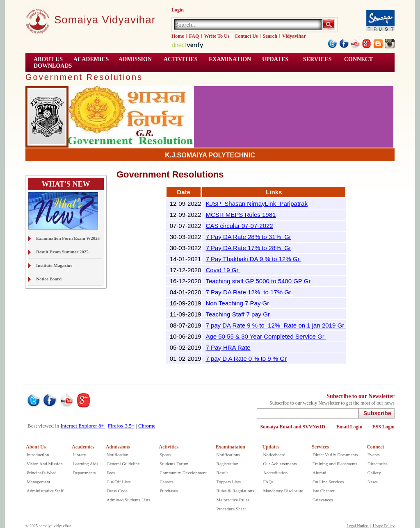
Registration (228, 464)
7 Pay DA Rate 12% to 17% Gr (249, 292)
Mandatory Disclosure (283, 491)
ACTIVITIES (180, 59)
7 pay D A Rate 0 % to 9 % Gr (246, 358)
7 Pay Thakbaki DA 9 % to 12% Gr (253, 259)
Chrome (147, 426)
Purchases (169, 491)
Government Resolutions (84, 77)
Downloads (53, 66)
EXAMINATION (230, 59)
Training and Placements (335, 464)
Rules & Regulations (235, 491)
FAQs (268, 482)
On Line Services (328, 482)
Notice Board (49, 279)
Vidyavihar (294, 36)
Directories (378, 464)
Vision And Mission (45, 464)
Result (222, 473)
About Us (36, 447)
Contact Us (246, 36)
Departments (84, 473)
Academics (83, 447)
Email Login (349, 427)
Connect (375, 447)
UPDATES (275, 59)
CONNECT (358, 59)
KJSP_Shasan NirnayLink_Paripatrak (256, 204)
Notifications (228, 455)
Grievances (323, 500)
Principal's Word (42, 473)
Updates (271, 447)
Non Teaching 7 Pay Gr (238, 303)
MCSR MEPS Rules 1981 (241, 215)
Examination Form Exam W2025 (68, 238)
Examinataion (231, 447)
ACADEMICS (91, 59)
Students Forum (174, 464)
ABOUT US (48, 59)
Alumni (320, 473)
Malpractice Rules (233, 500)
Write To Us (217, 36)
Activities (169, 447)
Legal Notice (358, 526)
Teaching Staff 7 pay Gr (237, 314)
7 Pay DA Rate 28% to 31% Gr (248, 237)
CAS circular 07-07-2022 (239, 226)
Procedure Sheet (231, 509)
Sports (165, 455)
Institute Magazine (54, 265)
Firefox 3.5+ (121, 426)
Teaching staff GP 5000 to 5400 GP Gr (258, 281)
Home (178, 36)
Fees (111, 473)
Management (38, 482)
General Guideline (123, 464)
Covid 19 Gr (223, 270)
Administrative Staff (45, 491)
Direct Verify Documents (335, 455)
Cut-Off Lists (119, 482)
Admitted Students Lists (128, 500)
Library (79, 455)
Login (178, 10)
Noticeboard (274, 455)
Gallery (374, 473)
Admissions (118, 447)
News (373, 482)
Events (374, 455)
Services (317, 59)
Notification (118, 455)
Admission (135, 59)
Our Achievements (280, 464)
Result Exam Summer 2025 (62, 252)
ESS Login (383, 427)
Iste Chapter (323, 491)
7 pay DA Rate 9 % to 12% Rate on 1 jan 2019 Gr (276, 325)
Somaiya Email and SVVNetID (293, 427)
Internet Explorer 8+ (83, 426)
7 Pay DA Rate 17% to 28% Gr (248, 248)
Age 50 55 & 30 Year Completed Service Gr (266, 336)
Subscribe (377, 413)
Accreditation (275, 473)
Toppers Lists (229, 482)
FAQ (194, 36)
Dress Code (117, 491)
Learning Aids (86, 464)
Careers (167, 482)
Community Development (183, 473)
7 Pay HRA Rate (228, 347)
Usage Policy (383, 526)
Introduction (38, 455)
